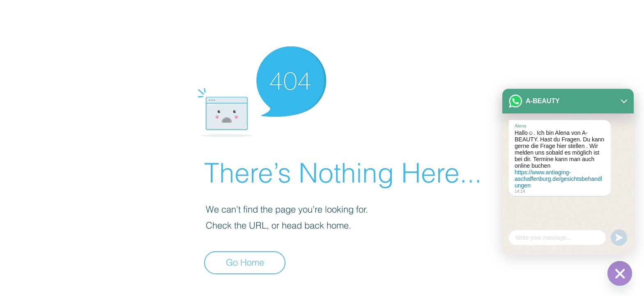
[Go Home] (245, 263)
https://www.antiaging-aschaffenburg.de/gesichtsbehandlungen (558, 179)
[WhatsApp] (620, 273)
